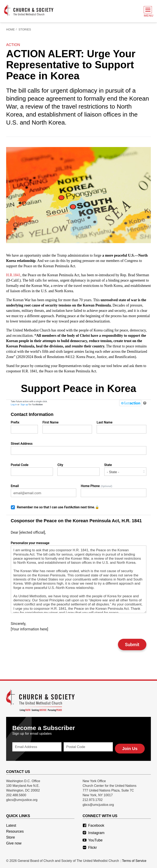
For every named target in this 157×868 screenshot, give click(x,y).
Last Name (122, 428)
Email (44, 492)
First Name (67, 428)
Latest (11, 824)
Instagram (94, 832)
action (13, 46)
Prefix (24, 428)
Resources (15, 830)
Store (11, 836)
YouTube (93, 839)
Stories (25, 30)
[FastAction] (130, 404)
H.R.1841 (13, 276)
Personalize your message (79, 578)
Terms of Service (134, 860)
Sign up (24, 406)
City (78, 470)
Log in (14, 406)
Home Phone (113, 492)
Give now (14, 842)
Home (10, 30)
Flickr (90, 846)
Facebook (93, 824)
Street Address (79, 449)
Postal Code (32, 470)
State (125, 470)
